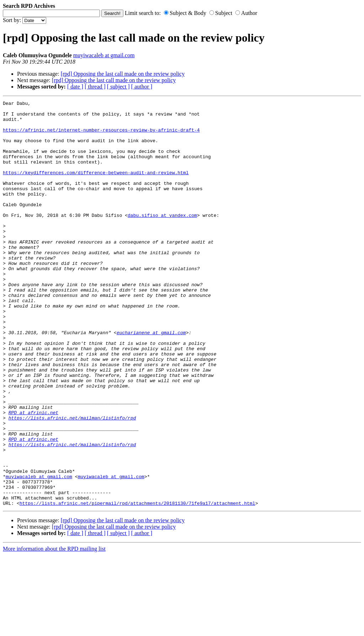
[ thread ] (95, 87)
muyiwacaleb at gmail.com (104, 55)
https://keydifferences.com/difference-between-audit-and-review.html (96, 187)
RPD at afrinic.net (33, 475)
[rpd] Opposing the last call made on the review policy (123, 74)
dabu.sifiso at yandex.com (162, 239)
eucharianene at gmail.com (151, 379)
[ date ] (75, 87)
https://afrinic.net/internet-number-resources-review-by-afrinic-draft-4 (101, 136)
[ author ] (142, 87)
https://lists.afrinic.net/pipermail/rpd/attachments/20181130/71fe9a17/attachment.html (137, 584)
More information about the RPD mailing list (54, 630)
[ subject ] (118, 87)
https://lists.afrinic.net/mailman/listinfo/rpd (72, 482)
